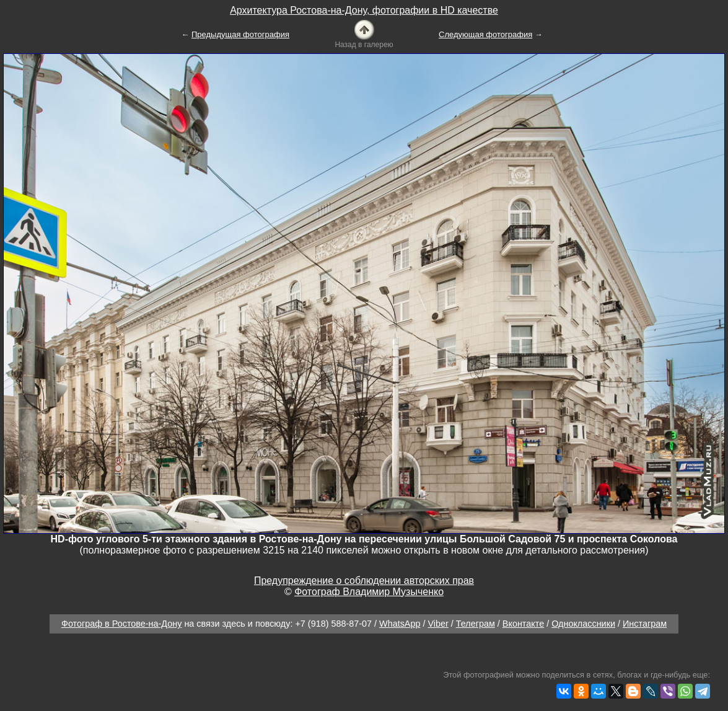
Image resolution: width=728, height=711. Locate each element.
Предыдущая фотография (240, 34)
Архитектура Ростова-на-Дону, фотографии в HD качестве (364, 10)
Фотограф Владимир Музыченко (369, 592)
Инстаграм (645, 624)
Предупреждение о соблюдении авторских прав (364, 581)
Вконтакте (523, 624)
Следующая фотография (485, 34)
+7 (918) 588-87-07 (333, 624)
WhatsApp (400, 624)
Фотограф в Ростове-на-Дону (121, 624)
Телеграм (476, 624)
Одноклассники (583, 624)
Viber (438, 624)
